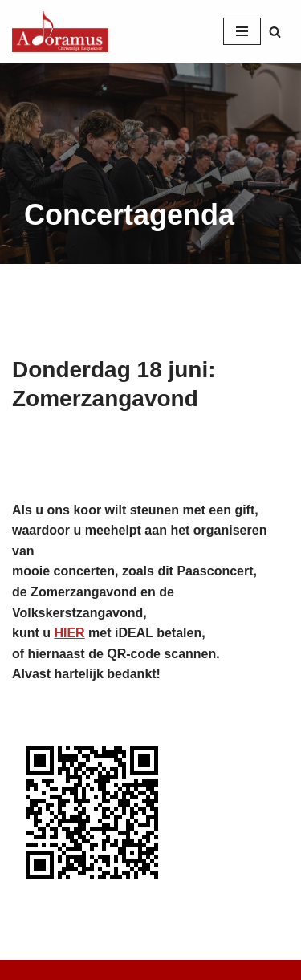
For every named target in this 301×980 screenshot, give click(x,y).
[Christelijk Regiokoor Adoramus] (60, 32)
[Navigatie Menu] (242, 31)
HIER (69, 633)
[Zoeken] (275, 32)
